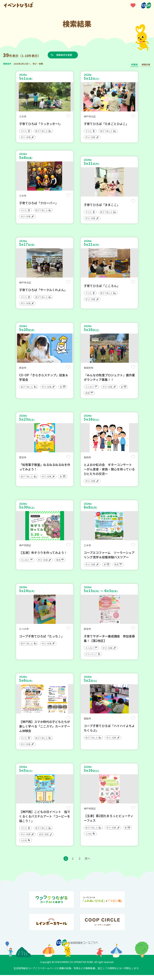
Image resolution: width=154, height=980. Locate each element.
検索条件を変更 (65, 55)
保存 (68, 116)
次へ (88, 863)
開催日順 (146, 64)
